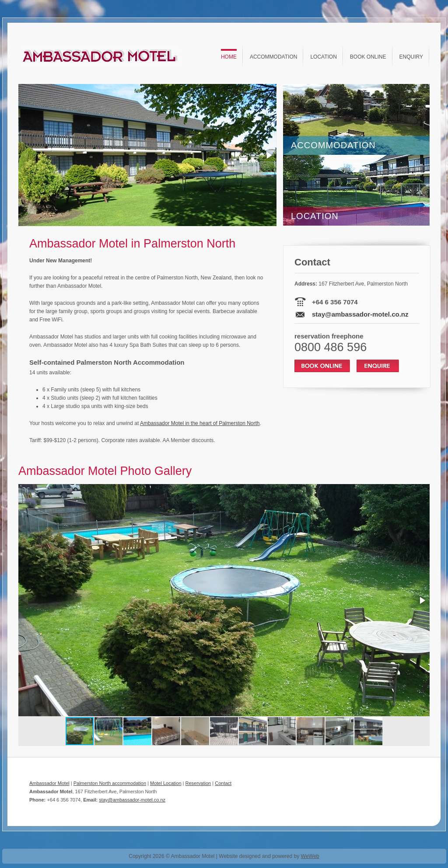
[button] (269, 155)
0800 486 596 (331, 347)
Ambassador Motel (49, 783)
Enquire (378, 366)
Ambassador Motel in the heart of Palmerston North (200, 423)
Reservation (198, 783)
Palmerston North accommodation (110, 783)
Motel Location (166, 783)
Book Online (368, 57)
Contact (223, 783)
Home (229, 57)
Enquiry (411, 57)
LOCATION (315, 216)
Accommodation (273, 57)
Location (323, 57)
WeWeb (310, 856)
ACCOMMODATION (333, 145)
